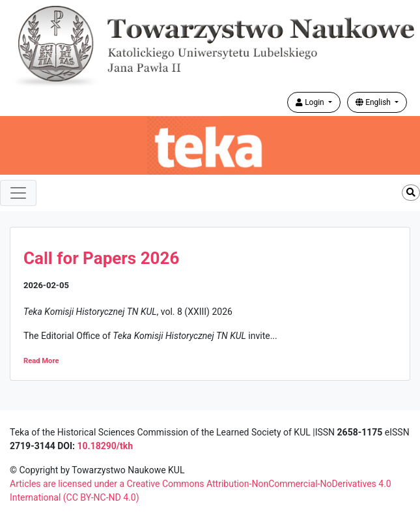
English (374, 102)
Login (311, 102)
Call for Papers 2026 (101, 258)
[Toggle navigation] (18, 193)
